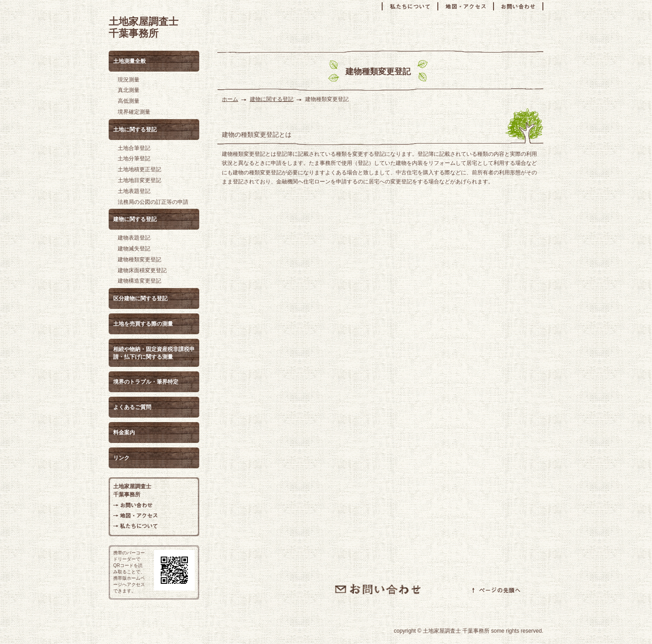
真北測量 (129, 90)
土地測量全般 (129, 61)
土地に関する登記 (135, 130)
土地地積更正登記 (139, 169)
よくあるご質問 (132, 407)
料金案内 (124, 433)
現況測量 (129, 80)
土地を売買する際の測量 (143, 324)
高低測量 (129, 101)
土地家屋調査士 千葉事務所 (144, 27)
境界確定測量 (134, 112)
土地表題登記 (134, 191)
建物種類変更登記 (139, 260)
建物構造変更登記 (139, 281)
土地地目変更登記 (139, 180)
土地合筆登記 (134, 148)
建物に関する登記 (272, 99)
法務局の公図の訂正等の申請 (153, 202)
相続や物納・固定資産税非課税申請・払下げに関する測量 (154, 353)
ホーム (230, 99)
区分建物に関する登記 (140, 298)
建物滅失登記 (134, 249)
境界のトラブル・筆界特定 (146, 382)
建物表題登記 (134, 238)
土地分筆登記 (134, 159)
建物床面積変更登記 (142, 270)
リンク (121, 458)
